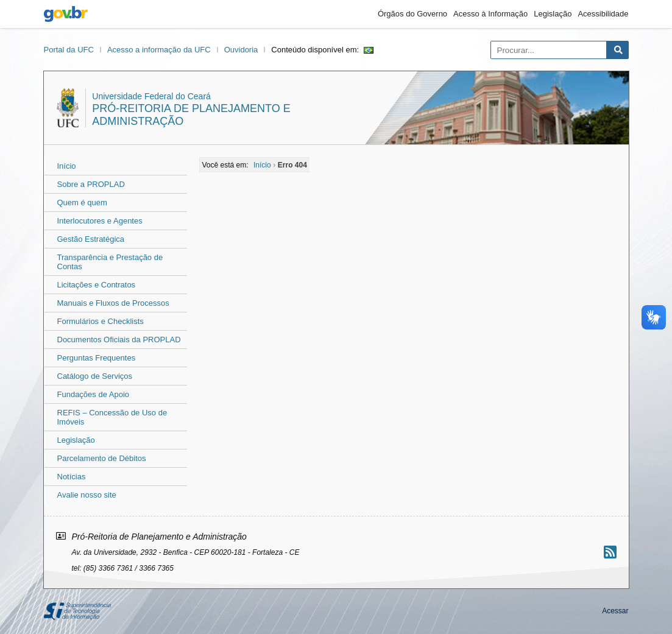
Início (67, 166)
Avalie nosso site (87, 495)
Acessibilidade (603, 14)
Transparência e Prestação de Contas (110, 262)
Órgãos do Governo (412, 14)
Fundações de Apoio (94, 394)
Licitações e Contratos (97, 285)
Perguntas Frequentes (97, 358)
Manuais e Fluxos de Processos (113, 303)
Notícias (72, 477)
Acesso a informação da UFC (159, 50)
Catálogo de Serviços (95, 376)
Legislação (553, 14)
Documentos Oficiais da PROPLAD (119, 340)
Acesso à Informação (490, 14)
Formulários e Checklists (101, 321)
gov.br (66, 14)
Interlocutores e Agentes (100, 221)
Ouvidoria (241, 50)
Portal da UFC (69, 50)
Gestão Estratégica (91, 239)
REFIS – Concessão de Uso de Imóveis (112, 417)
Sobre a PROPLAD (91, 184)
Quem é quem (82, 203)
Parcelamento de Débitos (102, 458)
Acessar (615, 611)
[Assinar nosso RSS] (610, 552)
